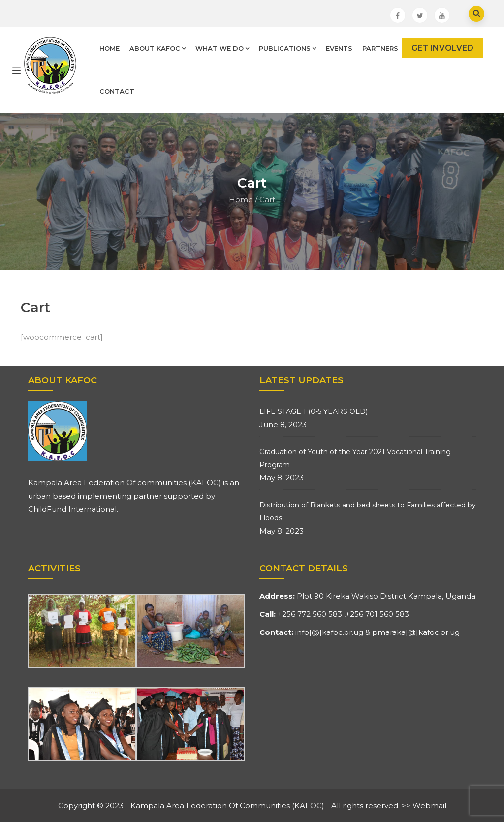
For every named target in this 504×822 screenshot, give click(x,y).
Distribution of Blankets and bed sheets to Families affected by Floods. (368, 511)
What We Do (222, 48)
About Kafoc (157, 48)
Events (339, 48)
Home (110, 48)
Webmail (429, 806)
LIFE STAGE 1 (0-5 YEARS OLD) (314, 411)
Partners (380, 48)
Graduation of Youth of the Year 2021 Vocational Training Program (355, 458)
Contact (117, 91)
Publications (287, 48)
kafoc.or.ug (343, 632)
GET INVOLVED (442, 48)
